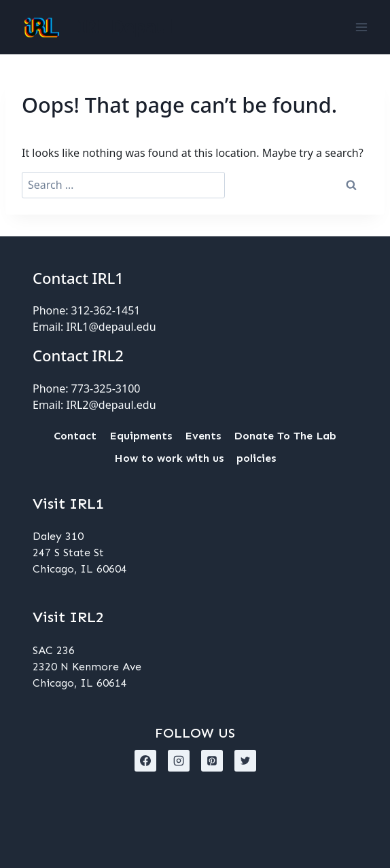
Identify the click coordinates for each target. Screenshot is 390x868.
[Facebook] (145, 761)
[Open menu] (361, 27)
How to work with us (169, 458)
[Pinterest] (212, 761)
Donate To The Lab (285, 436)
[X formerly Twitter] (245, 761)
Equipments (141, 436)
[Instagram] (179, 761)
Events (203, 436)
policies (256, 458)
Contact (75, 436)
